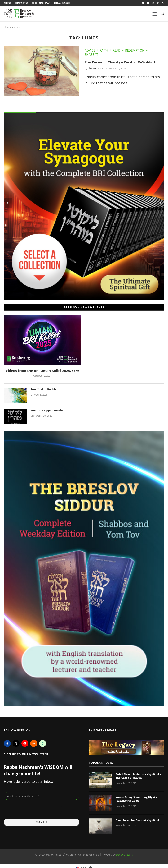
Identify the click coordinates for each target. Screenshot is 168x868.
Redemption (135, 50)
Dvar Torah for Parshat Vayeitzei (137, 820)
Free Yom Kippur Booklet (47, 411)
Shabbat (91, 55)
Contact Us (22, 3)
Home (7, 27)
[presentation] (33, 809)
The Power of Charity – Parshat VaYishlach (121, 62)
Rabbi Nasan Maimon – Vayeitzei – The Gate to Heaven (138, 776)
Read (117, 50)
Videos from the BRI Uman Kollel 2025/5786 (42, 371)
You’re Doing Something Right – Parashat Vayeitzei (136, 799)
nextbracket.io (125, 854)
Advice (90, 50)
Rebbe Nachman (41, 3)
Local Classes (62, 3)
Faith (104, 50)
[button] (8, 203)
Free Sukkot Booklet (44, 389)
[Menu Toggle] (155, 14)
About (7, 3)
